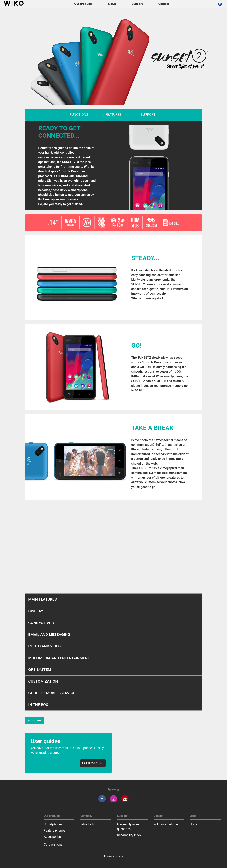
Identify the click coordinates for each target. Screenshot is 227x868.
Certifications (53, 845)
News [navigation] (112, 4)
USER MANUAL (93, 763)
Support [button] (137, 4)
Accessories (52, 837)
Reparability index (129, 835)
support (148, 115)
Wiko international (166, 824)
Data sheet (34, 720)
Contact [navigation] (164, 4)
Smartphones (53, 824)
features (113, 115)
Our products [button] (83, 4)
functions (79, 115)
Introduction (89, 824)
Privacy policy (113, 856)
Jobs (194, 824)
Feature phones (55, 830)
